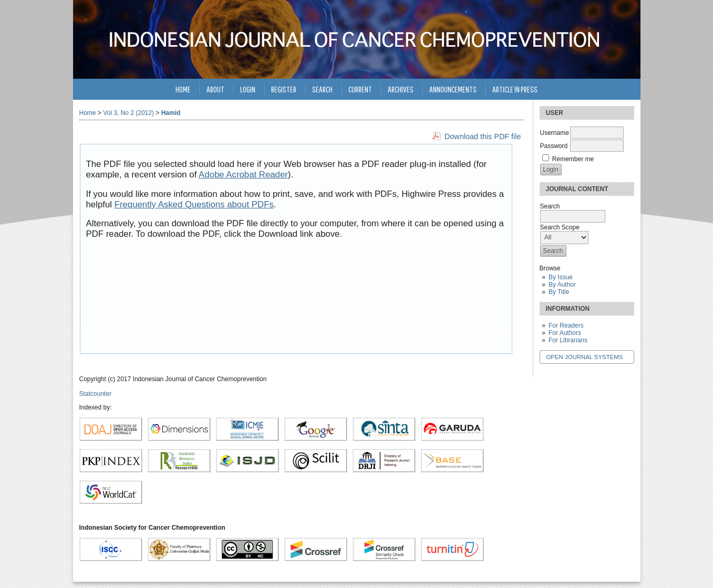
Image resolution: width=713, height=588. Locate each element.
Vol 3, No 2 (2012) (128, 113)
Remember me (573, 159)
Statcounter (95, 394)
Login (248, 89)
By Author (562, 285)
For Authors (565, 333)
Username (555, 133)
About (215, 89)
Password (554, 146)
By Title (559, 292)
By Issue (561, 277)
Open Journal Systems (585, 357)
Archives (401, 89)
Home (183, 89)
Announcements (453, 89)
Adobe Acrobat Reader (243, 175)
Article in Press (515, 89)
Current (360, 89)
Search (322, 89)
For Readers (566, 325)
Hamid (171, 113)
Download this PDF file (483, 136)
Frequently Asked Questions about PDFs (194, 204)
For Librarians (568, 340)
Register (284, 89)
